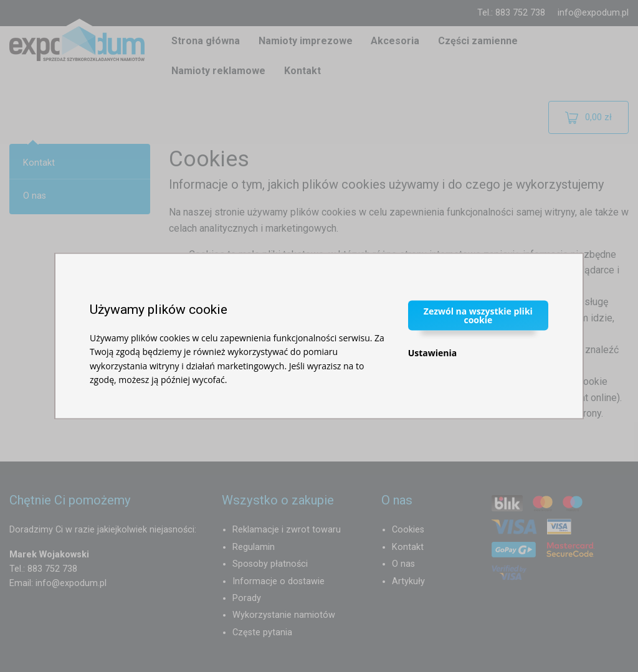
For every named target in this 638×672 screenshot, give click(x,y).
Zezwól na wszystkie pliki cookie (478, 315)
